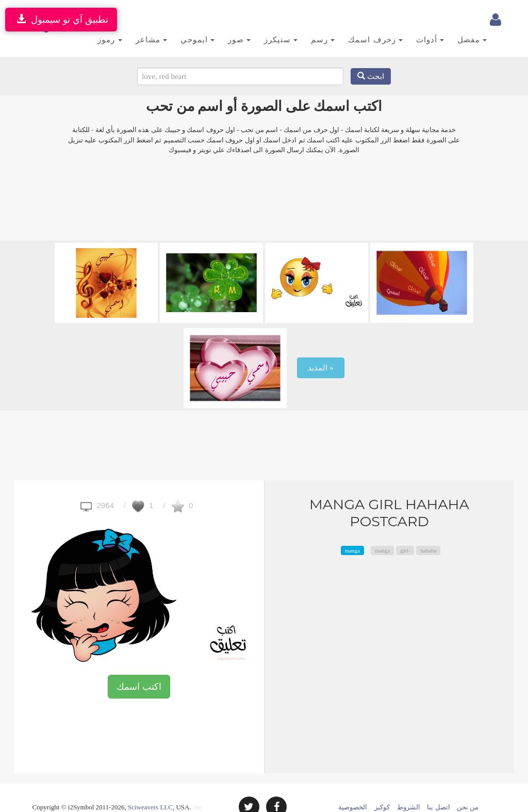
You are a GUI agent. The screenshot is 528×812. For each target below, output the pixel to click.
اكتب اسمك (139, 669)
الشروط (409, 789)
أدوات (417, 20)
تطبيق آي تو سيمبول (61, 19)
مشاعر (138, 20)
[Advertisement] (264, 186)
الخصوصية (353, 789)
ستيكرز (268, 20)
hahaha (428, 532)
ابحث (371, 58)
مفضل (460, 20)
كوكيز (382, 789)
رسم (310, 20)
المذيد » (320, 350)
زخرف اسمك (363, 20)
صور (227, 20)
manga (352, 532)
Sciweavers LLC (150, 789)
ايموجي (185, 20)
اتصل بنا (438, 789)
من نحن (468, 789)
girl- (405, 532)
